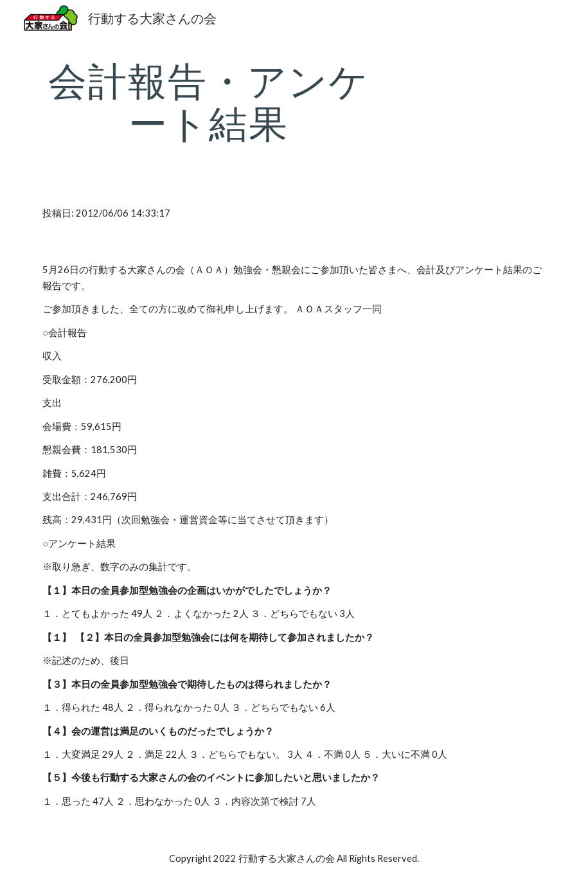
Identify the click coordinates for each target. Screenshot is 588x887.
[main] (208, 102)
